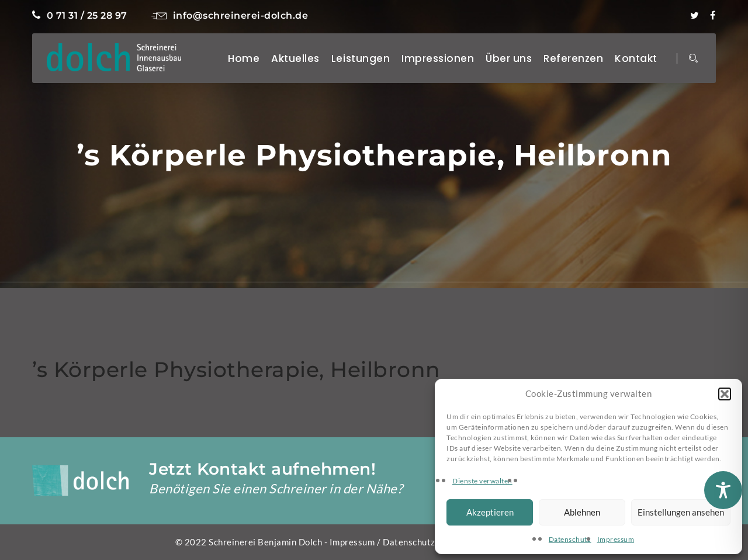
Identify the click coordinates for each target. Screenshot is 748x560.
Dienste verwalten (482, 481)
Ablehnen (582, 512)
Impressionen (438, 58)
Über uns (509, 58)
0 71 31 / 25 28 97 (80, 15)
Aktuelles (295, 58)
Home (244, 58)
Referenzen (573, 58)
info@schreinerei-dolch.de (230, 15)
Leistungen (361, 58)
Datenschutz (570, 539)
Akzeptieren (490, 512)
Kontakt (636, 58)
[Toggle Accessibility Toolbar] (723, 490)
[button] (725, 394)
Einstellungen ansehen (681, 512)
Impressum (616, 539)
